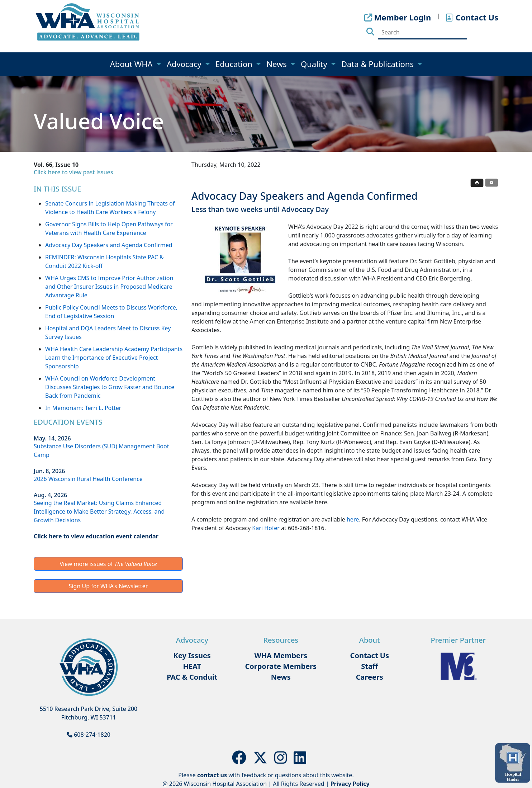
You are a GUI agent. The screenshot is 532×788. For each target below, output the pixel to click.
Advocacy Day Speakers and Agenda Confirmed (109, 245)
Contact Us (370, 655)
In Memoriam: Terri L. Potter (83, 408)
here (353, 519)
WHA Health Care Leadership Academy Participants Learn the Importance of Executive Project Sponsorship (114, 358)
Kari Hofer (266, 528)
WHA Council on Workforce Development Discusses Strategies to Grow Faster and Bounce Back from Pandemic (110, 387)
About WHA (132, 64)
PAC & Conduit (192, 677)
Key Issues (192, 655)
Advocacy (185, 64)
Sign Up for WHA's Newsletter (108, 586)
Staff (369, 666)
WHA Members (281, 655)
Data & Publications (379, 64)
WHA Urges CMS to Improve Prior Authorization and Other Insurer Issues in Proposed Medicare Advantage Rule (109, 287)
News (277, 64)
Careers (370, 677)
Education (235, 64)
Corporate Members (281, 666)
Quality (315, 64)
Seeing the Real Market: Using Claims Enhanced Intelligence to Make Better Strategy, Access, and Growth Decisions (99, 511)
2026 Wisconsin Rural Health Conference (88, 479)
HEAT (192, 666)
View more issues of (108, 564)
